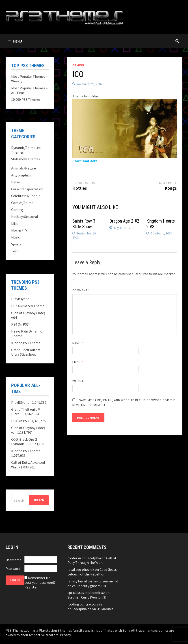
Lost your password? (40, 582)
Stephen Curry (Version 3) (87, 597)
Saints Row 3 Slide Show (84, 224)
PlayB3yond (20, 299)
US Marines (105, 609)
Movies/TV (19, 230)
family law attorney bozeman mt (93, 581)
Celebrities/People (26, 196)
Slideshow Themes (26, 159)
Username (13, 560)
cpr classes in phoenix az (86, 592)
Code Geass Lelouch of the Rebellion (92, 572)
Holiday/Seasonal (25, 217)
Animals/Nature (24, 168)
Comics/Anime (22, 203)
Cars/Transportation (27, 189)
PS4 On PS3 (20, 324)
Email (78, 362)
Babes (16, 182)
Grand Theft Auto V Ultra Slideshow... (26, 352)
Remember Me (39, 578)
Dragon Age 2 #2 (124, 221)
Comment (81, 290)
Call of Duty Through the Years (92, 560)
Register (31, 587)
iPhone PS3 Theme (26, 343)
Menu (15, 41)
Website (79, 381)
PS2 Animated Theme (28, 306)
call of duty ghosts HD (89, 586)
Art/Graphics (21, 175)
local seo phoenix (81, 569)
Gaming (78, 65)
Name (78, 343)
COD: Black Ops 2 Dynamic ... (24, 442)
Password (13, 569)
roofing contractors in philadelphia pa (85, 606)
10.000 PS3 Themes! (26, 99)
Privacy (65, 635)
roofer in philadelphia (84, 558)
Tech (15, 251)
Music (15, 237)
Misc (15, 223)
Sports (16, 244)
